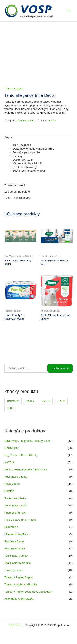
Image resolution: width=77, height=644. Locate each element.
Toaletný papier (14, 570)
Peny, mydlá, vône (16, 505)
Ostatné (9, 491)
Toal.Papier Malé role (17, 563)
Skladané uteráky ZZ (17, 534)
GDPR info (14, 625)
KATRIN (9, 462)
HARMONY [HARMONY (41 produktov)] (13, 401)
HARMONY (11, 448)
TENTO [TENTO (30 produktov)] (61, 401)
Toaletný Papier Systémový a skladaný (28, 592)
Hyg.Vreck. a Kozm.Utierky (21, 455)
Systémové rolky (15, 548)
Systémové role (14, 541)
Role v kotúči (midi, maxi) (20, 520)
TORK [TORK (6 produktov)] (10, 408)
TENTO (51, 121)
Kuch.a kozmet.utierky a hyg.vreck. (26, 470)
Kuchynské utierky (16, 477)
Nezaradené (12, 484)
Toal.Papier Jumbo (16, 556)
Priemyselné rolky (15, 513)
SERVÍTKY (11, 527)
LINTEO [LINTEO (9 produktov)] (46, 401)
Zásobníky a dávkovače (19, 599)
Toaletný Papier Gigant (18, 577)
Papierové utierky (15, 498)
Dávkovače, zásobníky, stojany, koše (27, 441)
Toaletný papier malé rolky (21, 584)
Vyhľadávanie (60, 368)
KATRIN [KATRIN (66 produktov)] (30, 401)
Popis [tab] (8, 137)
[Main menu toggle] (69, 11)
